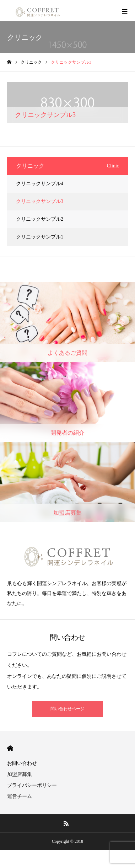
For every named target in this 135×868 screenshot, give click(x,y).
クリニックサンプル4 (40, 184)
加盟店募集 (20, 774)
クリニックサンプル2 (40, 219)
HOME (10, 748)
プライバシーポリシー (32, 785)
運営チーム (20, 796)
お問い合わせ (22, 763)
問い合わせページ (67, 709)
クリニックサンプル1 (40, 237)
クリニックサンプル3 (40, 201)
